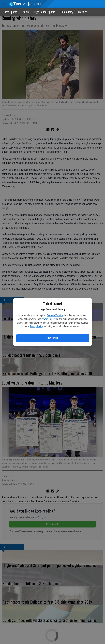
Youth (26, 12)
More (83, 12)
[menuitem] (83, 12)
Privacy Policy (48, 319)
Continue (52, 338)
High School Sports (45, 12)
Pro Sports (11, 12)
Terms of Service (55, 315)
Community (67, 12)
